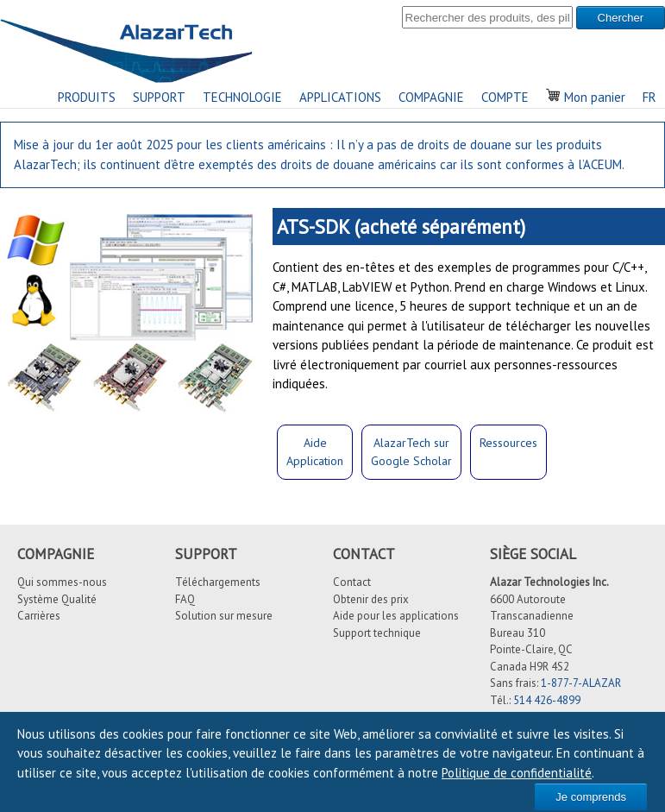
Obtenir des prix (371, 599)
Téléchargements (218, 582)
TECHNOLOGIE (242, 97)
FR (649, 97)
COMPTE (505, 97)
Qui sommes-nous (62, 582)
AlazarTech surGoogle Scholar (411, 452)
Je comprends (591, 797)
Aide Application (315, 452)
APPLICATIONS (340, 97)
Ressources (508, 443)
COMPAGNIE (431, 97)
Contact (352, 582)
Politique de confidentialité (517, 773)
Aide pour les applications (396, 616)
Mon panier (586, 97)
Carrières (39, 616)
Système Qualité (57, 599)
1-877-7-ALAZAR (581, 683)
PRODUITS (87, 97)
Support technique (377, 633)
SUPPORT (159, 97)
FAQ (185, 599)
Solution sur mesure (224, 616)
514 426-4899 (547, 700)
